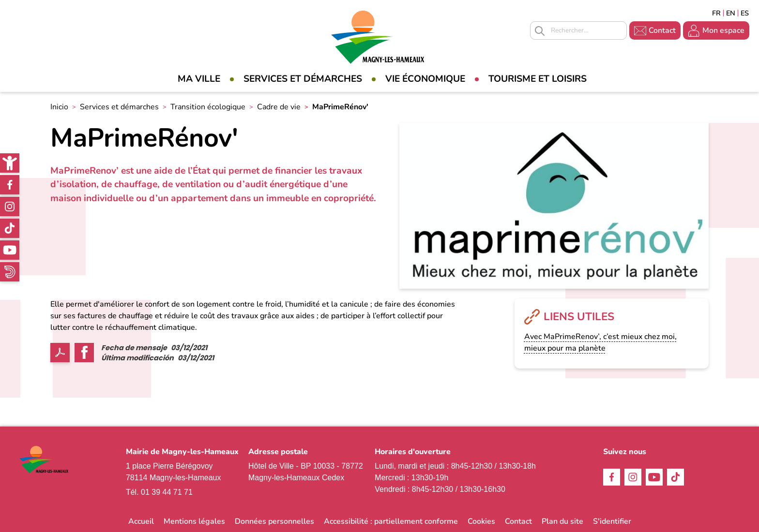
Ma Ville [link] (199, 79)
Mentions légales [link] (194, 521)
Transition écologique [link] (208, 107)
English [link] (731, 13)
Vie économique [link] (425, 79)
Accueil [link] (141, 521)
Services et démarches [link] (303, 79)
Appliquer (540, 31)
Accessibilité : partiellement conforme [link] (391, 521)
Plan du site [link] (562, 521)
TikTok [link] (10, 228)
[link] (10, 163)
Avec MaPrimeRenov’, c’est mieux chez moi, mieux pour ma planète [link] (600, 342)
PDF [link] (60, 353)
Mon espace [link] (723, 30)
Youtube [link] (10, 250)
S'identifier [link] (612, 521)
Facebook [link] (10, 185)
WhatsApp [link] (10, 272)
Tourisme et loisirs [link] (538, 79)
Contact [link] (662, 30)
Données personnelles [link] (274, 521)
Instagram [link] (10, 207)
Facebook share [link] (84, 353)
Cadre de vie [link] (279, 107)
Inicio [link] (59, 107)
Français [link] (716, 13)
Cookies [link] (481, 521)
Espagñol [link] (745, 13)
